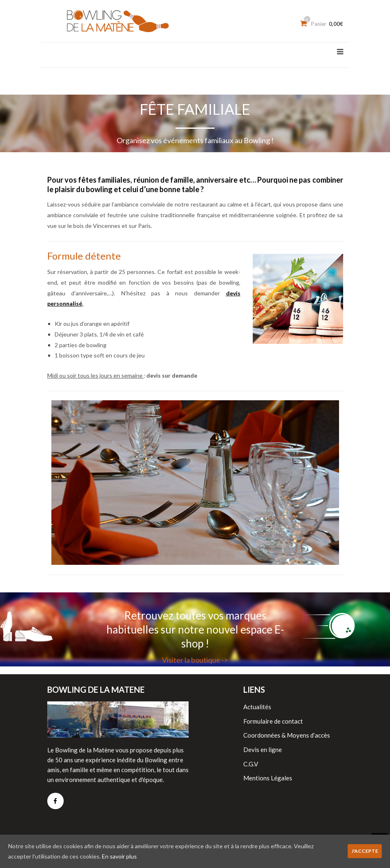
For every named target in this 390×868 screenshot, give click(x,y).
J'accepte (365, 851)
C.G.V (251, 764)
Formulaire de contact (273, 721)
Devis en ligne (263, 750)
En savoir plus (119, 856)
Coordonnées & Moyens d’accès (287, 735)
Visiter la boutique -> (195, 660)
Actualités (257, 707)
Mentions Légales (268, 778)
